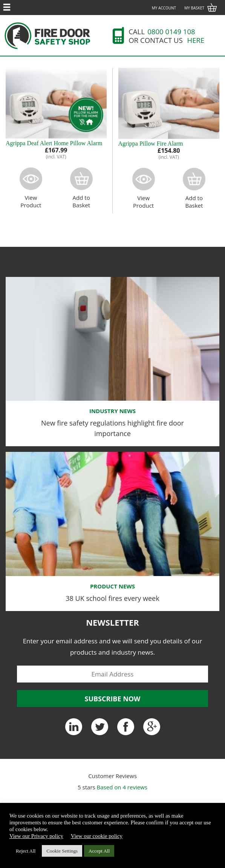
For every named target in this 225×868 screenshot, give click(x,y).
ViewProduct (31, 188)
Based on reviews (122, 787)
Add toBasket (81, 188)
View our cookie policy (97, 836)
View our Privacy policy (36, 836)
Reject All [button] (26, 851)
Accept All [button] (99, 851)
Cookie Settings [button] (62, 851)
